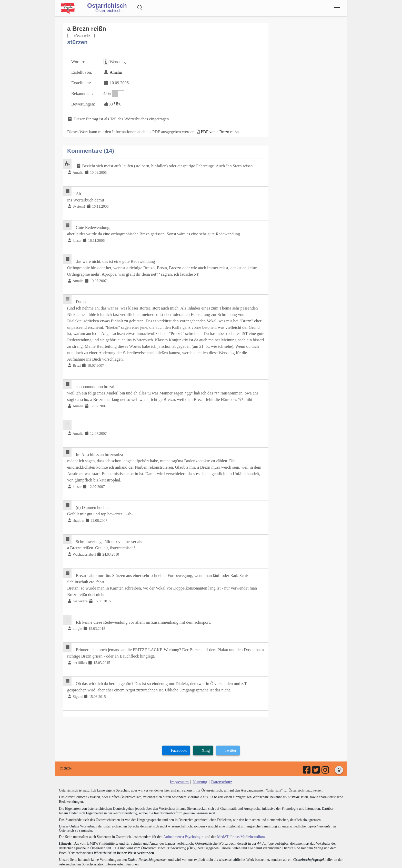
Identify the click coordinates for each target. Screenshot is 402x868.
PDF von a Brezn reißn (216, 129)
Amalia (114, 71)
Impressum (180, 765)
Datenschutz (221, 765)
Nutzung (200, 765)
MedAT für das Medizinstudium (239, 820)
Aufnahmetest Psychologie (182, 820)
